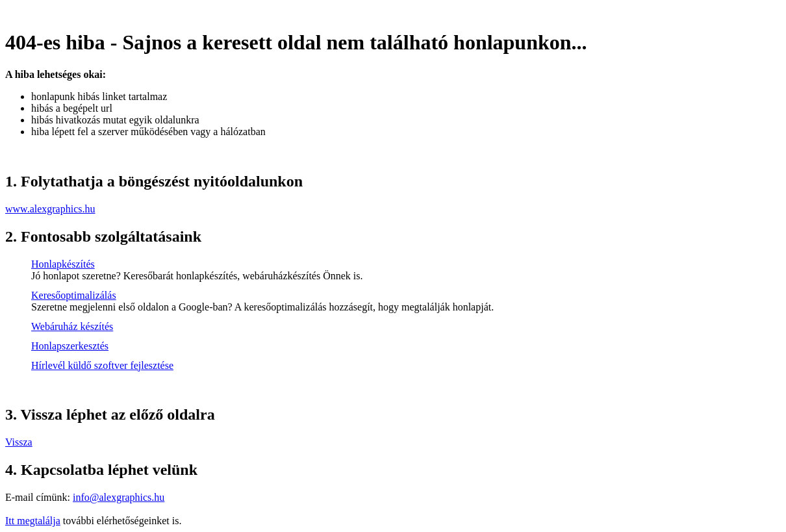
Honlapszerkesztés (70, 346)
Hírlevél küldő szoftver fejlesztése (102, 365)
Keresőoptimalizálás (74, 295)
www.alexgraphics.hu (50, 209)
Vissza (19, 442)
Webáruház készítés (72, 326)
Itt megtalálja (33, 521)
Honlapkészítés (63, 264)
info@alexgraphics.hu (119, 497)
